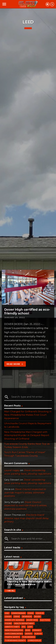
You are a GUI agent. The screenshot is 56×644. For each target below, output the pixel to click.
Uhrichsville (34, 640)
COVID (31, 613)
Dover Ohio (32, 620)
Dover (37, 617)
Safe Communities (14, 634)
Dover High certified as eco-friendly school (27, 311)
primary (37, 630)
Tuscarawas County (15, 640)
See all (10, 591)
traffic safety (12, 637)
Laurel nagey (12, 470)
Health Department (24, 623)
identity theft (12, 627)
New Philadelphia (14, 630)
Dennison (27, 617)
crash (8, 617)
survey (38, 634)
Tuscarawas (29, 637)
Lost (30, 627)
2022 (7, 613)
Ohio (28, 630)
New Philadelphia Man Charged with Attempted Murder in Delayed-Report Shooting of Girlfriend (27, 435)
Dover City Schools (14, 620)
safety (29, 634)
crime (17, 617)
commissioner (19, 613)
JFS (24, 627)
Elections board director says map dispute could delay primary (26, 518)
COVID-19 (40, 613)
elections (45, 620)
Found (8, 623)
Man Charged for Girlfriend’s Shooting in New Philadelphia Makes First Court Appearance (28, 415)
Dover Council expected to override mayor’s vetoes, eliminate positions (25, 492)
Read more (15, 364)
